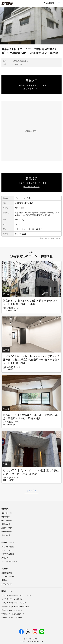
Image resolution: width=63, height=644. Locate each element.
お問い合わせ (7, 584)
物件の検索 (6, 517)
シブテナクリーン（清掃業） (13, 599)
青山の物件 (6, 535)
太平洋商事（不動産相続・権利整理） (16, 607)
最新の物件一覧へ (31, 89)
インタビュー (7, 550)
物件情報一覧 (7, 513)
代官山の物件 (7, 520)
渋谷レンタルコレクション (12, 610)
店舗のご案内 (7, 573)
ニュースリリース (8, 577)
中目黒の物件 (7, 531)
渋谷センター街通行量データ (13, 614)
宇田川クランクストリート (12, 618)
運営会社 (5, 580)
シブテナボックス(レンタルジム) (14, 603)
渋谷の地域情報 (8, 547)
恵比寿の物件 (7, 528)
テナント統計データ (9, 561)
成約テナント (7, 558)
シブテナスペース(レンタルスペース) (16, 595)
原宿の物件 (6, 524)
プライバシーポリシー (31, 639)
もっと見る (31, 490)
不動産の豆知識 (8, 554)
